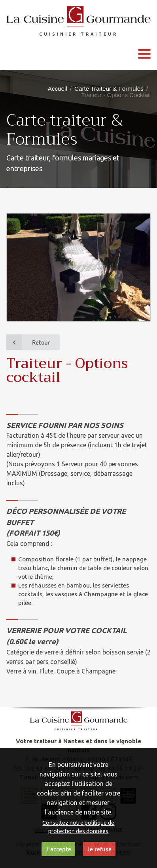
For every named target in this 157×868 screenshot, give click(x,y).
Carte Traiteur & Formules (109, 89)
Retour (28, 342)
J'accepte (58, 849)
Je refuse (99, 849)
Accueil (58, 89)
